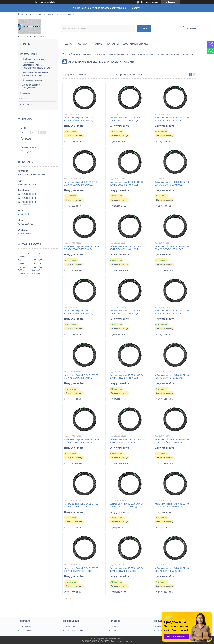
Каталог (83, 44)
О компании (25, 93)
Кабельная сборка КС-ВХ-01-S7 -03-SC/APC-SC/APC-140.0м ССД (172, 119)
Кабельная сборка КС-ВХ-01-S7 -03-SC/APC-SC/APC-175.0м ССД (127, 312)
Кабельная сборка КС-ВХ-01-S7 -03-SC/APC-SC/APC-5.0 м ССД (127, 570)
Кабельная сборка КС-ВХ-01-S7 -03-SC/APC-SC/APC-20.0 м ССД (127, 441)
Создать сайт (40, 2)
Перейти (135, 8)
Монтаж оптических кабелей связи (111, 54)
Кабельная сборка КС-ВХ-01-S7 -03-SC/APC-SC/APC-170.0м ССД (81, 312)
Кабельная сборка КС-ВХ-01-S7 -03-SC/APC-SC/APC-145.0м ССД (81, 183)
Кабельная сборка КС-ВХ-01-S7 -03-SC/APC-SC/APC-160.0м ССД (127, 248)
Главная (68, 44)
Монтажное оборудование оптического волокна (35, 74)
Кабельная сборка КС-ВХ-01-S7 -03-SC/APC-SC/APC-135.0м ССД (127, 119)
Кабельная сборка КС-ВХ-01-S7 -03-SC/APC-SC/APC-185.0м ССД (81, 377)
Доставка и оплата (136, 44)
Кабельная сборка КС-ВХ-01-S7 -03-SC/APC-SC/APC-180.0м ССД (172, 312)
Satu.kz (120, 638)
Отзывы (23, 99)
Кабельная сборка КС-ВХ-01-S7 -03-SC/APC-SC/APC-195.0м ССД (172, 377)
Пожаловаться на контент (121, 641)
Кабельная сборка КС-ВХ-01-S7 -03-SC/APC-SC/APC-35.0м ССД (127, 505)
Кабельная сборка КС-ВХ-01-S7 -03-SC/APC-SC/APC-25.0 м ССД (172, 441)
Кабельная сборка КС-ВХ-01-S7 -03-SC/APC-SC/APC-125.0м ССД (81, 119)
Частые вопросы (27, 104)
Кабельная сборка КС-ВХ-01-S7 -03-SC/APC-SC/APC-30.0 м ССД (81, 505)
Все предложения (28, 54)
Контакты (113, 44)
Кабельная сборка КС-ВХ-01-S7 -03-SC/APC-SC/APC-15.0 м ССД (172, 183)
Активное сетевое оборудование (31, 86)
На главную (26, 627)
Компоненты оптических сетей (145, 54)
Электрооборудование (33, 80)
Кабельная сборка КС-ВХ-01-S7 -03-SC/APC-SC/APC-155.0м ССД (81, 248)
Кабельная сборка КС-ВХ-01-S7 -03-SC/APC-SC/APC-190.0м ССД (127, 377)
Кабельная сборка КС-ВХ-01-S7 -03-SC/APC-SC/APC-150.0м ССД (127, 183)
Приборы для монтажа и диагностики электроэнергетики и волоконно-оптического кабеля (37, 63)
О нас (99, 44)
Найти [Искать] (144, 28)
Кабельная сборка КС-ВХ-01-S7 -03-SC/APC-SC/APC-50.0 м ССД (81, 570)
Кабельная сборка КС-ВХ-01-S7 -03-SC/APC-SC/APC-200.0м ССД (81, 441)
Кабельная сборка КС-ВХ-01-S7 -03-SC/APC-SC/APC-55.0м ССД (172, 570)
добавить (156, 2)
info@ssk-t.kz (24, 214)
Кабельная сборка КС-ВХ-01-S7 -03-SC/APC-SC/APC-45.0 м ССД (172, 505)
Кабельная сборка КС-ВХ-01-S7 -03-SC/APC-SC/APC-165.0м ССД (172, 248)
